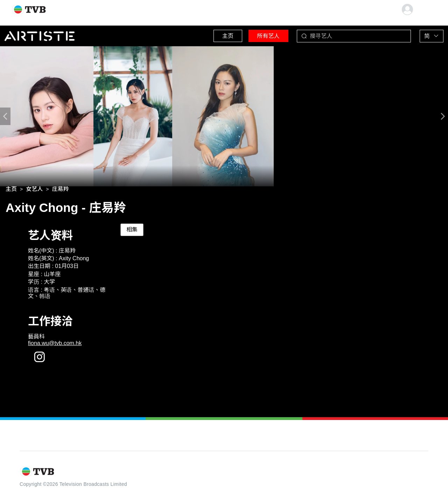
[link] (11, 191)
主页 (214, 35)
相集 (132, 231)
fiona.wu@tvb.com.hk (55, 344)
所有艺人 (259, 35)
